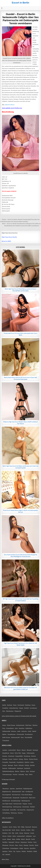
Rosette (32, 845)
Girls (16, 728)
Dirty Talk (18, 753)
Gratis (32, 833)
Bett (19, 827)
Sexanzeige (26, 807)
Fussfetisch (20, 762)
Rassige (26, 845)
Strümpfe (12, 780)
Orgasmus (24, 842)
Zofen (31, 774)
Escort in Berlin (20, 3)
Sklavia (17, 771)
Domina (5, 756)
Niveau (17, 842)
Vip (14, 851)
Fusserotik (12, 762)
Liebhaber (29, 836)
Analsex (5, 750)
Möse (3, 859)
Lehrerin (24, 731)
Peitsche (21, 765)
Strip (27, 771)
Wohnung (14, 813)
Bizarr (19, 750)
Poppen (25, 804)
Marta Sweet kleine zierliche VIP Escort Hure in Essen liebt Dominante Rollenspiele (20, 378)
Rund (36, 845)
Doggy (24, 753)
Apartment (19, 789)
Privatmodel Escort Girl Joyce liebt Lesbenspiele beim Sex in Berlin (21, 334)
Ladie (19, 731)
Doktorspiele (31, 753)
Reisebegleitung (7, 807)
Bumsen (35, 827)
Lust (34, 836)
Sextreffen (13, 810)
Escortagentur (7, 795)
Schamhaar (6, 848)
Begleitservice (7, 792)
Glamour (27, 833)
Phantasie (5, 845)
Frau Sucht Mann (27, 795)
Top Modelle (28, 737)
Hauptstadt (16, 798)
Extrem (33, 756)
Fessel (10, 759)
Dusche (23, 830)
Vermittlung (6, 813)
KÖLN (4, 716)
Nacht (33, 839)
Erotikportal (29, 792)
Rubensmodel (15, 737)
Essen (33, 705)
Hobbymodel (6, 731)
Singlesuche (30, 810)
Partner (30, 842)
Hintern (27, 762)
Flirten (26, 759)
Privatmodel (20, 734)
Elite (33, 830)
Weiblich (30, 851)
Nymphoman (12, 734)
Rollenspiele (12, 768)
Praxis (30, 804)
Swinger (32, 771)
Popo (17, 845)
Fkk (13, 833)
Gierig (21, 833)
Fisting (21, 759)
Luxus (4, 839)
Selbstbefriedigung (8, 771)
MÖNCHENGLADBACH (13, 716)
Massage (10, 765)
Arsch (11, 827)
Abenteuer (6, 789)
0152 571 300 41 (10, 105)
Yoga (26, 774)
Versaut (15, 774)
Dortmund (21, 705)
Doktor (28, 830)
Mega (14, 839)
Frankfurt (5, 708)
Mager (9, 839)
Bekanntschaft (16, 792)
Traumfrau (6, 741)
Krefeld (26, 708)
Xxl (3, 854)
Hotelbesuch (6, 801)
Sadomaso (20, 768)
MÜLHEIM (33, 716)
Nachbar (5, 842)
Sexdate (32, 807)
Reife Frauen (6, 737)
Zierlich (8, 854)
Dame (4, 725)
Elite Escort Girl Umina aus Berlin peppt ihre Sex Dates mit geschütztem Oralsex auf (20, 688)
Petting (27, 765)
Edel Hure (28, 725)
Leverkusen (33, 708)
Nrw (4, 711)
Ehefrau (35, 725)
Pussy (21, 845)
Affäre (4, 818)
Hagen (21, 708)
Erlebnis (5, 833)
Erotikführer (10, 818)
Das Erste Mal (7, 830)
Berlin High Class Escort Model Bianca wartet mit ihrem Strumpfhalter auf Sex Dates (20, 290)
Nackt (16, 765)
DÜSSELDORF (25, 716)
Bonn (15, 705)
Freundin (5, 762)
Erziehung (27, 756)
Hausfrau (22, 728)
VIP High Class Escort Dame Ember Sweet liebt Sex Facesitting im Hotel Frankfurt (20, 600)
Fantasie (5, 759)
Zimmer (20, 813)
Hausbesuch (24, 798)
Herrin (4, 836)
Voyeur (18, 851)
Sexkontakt (6, 810)
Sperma (27, 848)
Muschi (28, 839)
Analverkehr (12, 750)
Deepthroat (6, 753)
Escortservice (16, 795)
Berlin (4, 705)
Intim (32, 762)
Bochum (10, 705)
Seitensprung (17, 807)
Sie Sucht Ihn (21, 810)
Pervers (12, 845)
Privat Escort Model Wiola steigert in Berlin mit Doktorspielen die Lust (20, 511)
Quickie (32, 765)
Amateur (5, 827)
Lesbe (29, 731)
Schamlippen (14, 848)
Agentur (12, 789)
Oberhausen (10, 711)
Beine (15, 827)
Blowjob (29, 750)
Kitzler (10, 836)
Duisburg (28, 705)
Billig (23, 827)
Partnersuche (17, 804)
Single (21, 848)
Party (35, 842)
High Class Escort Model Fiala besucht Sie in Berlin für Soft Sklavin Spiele (21, 644)
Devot (12, 753)
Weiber (24, 851)
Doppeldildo (19, 756)
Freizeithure (10, 728)
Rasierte (5, 768)
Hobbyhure (29, 728)
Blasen (24, 750)
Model (34, 731)
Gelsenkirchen (14, 708)
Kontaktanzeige (16, 801)
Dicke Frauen (11, 725)
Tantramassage (7, 774)
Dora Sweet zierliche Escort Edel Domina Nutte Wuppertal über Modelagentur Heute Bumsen (20, 556)
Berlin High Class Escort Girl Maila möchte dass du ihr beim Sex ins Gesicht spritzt (20, 467)
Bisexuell (28, 827)
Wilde (35, 851)
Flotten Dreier (33, 759)
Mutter (4, 734)
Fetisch (16, 759)
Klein (14, 836)
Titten (10, 851)
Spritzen (5, 851)
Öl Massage (5, 780)
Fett (10, 833)
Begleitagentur (28, 789)
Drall (13, 830)
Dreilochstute (20, 725)
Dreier (18, 830)
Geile (17, 833)
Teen (22, 737)
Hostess (14, 731)
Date (23, 792)
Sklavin (23, 771)
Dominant (11, 756)
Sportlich (33, 848)
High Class (32, 798)
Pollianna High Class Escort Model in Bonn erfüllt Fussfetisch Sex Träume (20, 423)
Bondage (35, 750)
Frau (4, 728)
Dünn (7, 859)
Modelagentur (26, 801)
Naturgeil (11, 842)
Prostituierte (29, 734)
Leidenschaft (21, 836)
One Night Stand (7, 804)
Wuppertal (18, 711)
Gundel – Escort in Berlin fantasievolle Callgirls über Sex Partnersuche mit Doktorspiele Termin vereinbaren (20, 19)
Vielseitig (21, 774)
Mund (23, 839)
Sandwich (27, 768)
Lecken (5, 765)
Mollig (18, 839)
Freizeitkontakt (7, 798)
